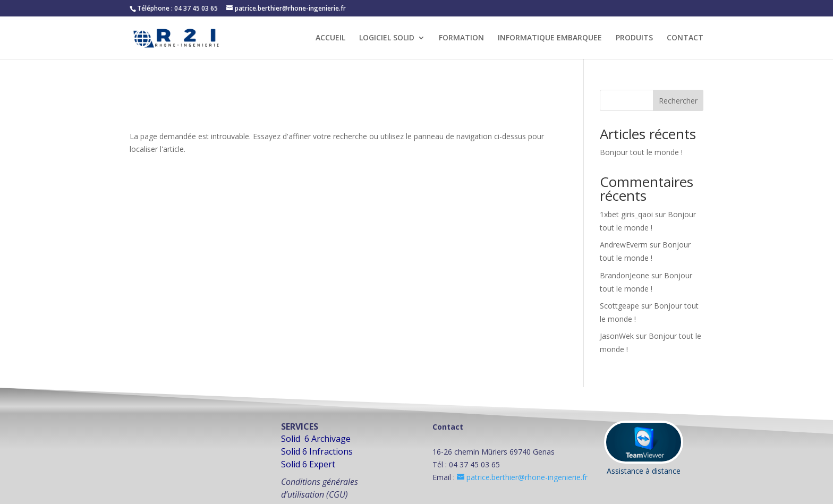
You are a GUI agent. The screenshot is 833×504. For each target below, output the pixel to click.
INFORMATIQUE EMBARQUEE (550, 38)
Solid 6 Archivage (316, 439)
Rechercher (678, 101)
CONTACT (685, 38)
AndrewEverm (624, 245)
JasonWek (617, 336)
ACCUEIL (330, 38)
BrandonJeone (624, 275)
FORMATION (461, 38)
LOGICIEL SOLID (387, 38)
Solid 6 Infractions (317, 451)
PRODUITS (634, 38)
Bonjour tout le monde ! (641, 152)
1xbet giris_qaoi (626, 214)
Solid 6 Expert (308, 464)
